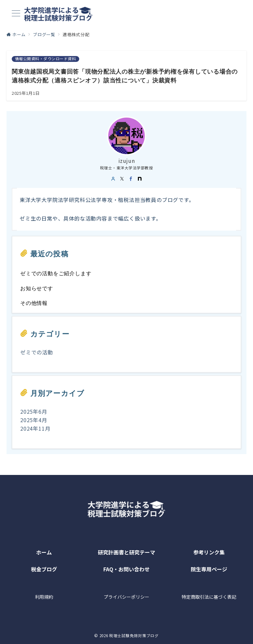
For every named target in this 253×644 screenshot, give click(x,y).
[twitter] (122, 179)
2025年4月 (34, 420)
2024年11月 (35, 428)
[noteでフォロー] (140, 179)
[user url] (113, 179)
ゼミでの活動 (37, 352)
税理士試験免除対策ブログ (134, 636)
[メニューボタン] (16, 14)
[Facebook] (131, 179)
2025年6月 (34, 411)
